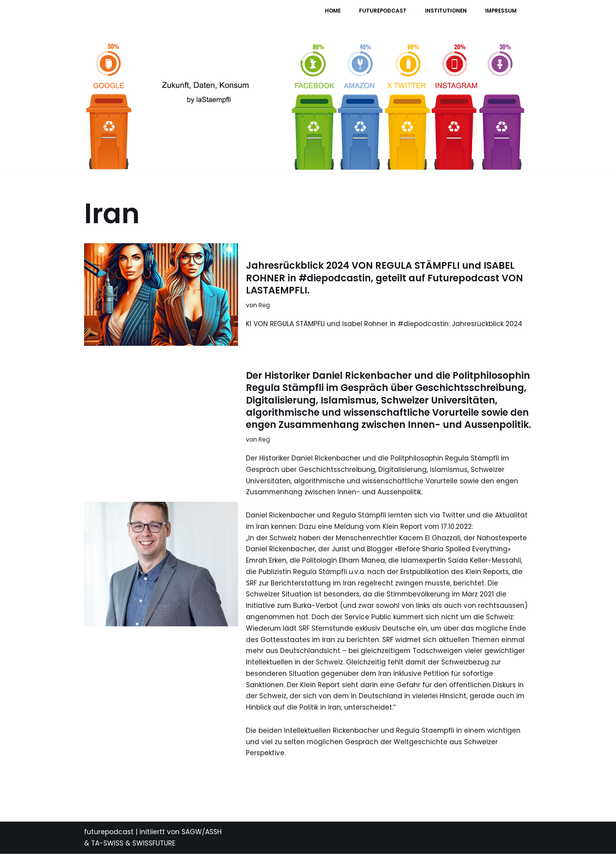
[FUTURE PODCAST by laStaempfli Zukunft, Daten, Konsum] (162, 16)
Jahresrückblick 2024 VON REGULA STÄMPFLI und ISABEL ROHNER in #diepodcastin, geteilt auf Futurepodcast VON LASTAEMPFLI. (384, 278)
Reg (264, 305)
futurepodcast (109, 833)
